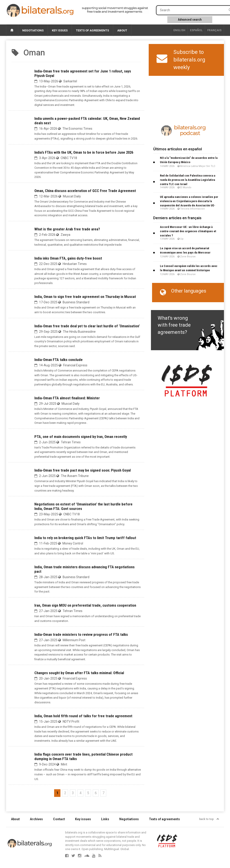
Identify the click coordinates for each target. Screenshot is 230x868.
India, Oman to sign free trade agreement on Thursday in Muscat (85, 297)
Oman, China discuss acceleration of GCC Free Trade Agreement (85, 191)
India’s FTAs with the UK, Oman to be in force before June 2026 (84, 152)
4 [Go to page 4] (81, 793)
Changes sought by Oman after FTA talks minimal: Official (79, 673)
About (122, 30)
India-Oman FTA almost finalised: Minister (67, 398)
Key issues (60, 30)
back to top (209, 819)
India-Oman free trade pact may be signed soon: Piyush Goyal (83, 470)
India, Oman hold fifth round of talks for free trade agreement (83, 716)
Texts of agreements (92, 30)
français (214, 30)
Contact (59, 819)
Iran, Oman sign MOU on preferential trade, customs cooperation (85, 605)
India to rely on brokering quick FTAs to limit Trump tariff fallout (85, 538)
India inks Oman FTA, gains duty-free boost (68, 258)
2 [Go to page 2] (65, 793)
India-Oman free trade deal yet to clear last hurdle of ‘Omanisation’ (87, 326)
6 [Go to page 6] (96, 793)
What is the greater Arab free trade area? (67, 229)
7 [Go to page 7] (103, 793)
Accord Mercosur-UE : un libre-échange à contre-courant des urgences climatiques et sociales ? (188, 231)
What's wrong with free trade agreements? (174, 325)
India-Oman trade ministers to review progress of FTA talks (81, 634)
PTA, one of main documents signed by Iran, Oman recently (81, 437)
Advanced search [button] (190, 20)
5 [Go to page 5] (88, 793)
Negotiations (33, 30)
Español (196, 30)
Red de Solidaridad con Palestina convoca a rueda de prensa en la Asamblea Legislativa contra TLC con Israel (188, 180)
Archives (36, 819)
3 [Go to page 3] (73, 793)
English (179, 30)
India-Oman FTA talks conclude (59, 360)
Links (105, 819)
